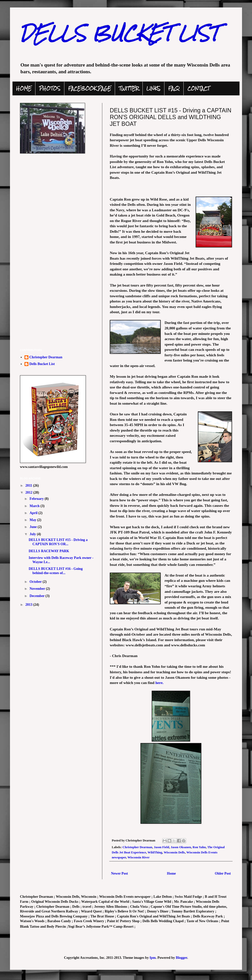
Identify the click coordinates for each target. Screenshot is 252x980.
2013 (29, 605)
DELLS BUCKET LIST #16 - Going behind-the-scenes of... (56, 571)
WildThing (155, 852)
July (33, 534)
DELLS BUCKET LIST (119, 33)
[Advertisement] (57, 309)
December (37, 596)
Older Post (223, 873)
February (37, 499)
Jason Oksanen (181, 847)
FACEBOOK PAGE (90, 88)
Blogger (182, 958)
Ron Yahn (199, 847)
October (36, 582)
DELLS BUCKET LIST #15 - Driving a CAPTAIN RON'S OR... (58, 542)
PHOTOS (50, 88)
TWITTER (129, 88)
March (35, 506)
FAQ (174, 88)
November (38, 589)
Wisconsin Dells (174, 852)
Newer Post (120, 873)
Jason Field (161, 847)
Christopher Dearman (137, 847)
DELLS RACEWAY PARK (49, 551)
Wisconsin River (138, 857)
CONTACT (198, 88)
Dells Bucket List (42, 364)
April (34, 513)
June (33, 527)
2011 (29, 486)
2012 (29, 492)
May (33, 520)
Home (171, 873)
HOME (24, 88)
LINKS (153, 88)
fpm (153, 958)
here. (160, 683)
